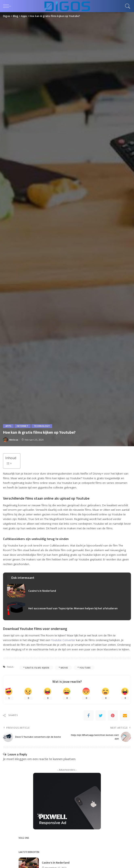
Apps (8, 426)
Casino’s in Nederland (42, 591)
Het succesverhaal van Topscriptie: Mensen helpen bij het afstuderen (73, 608)
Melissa (14, 440)
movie (64, 668)
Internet (23, 426)
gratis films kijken (37, 668)
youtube (85, 668)
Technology (42, 426)
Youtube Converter (63, 640)
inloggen (21, 759)
